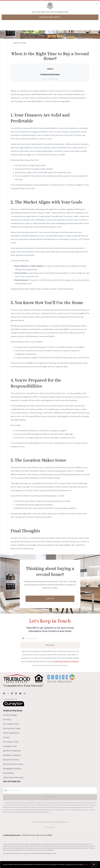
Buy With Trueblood (12, 751)
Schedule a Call (10, 746)
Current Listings (10, 715)
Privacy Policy (70, 805)
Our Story (7, 719)
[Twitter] (8, 693)
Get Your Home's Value (13, 764)
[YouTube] (20, 693)
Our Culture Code (11, 742)
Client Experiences (11, 733)
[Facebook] (4, 693)
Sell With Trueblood (12, 755)
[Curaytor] (14, 706)
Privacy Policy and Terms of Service (66, 661)
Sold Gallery (8, 773)
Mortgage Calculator (12, 768)
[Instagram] (25, 693)
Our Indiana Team (11, 724)
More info (86, 864)
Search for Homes (11, 760)
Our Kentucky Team (12, 728)
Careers (6, 737)
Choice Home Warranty (13, 777)
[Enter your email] (52, 638)
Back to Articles (20, 43)
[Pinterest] (16, 693)
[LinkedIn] (12, 693)
